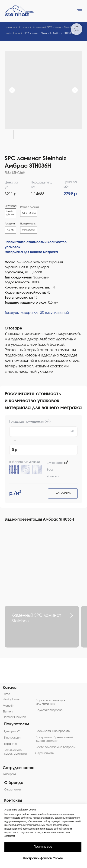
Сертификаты (45, 753)
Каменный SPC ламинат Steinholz (54, 27)
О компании (13, 790)
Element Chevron (14, 717)
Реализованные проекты (53, 731)
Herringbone (12, 33)
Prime (6, 694)
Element (8, 712)
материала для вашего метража (31, 252)
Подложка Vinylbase (49, 710)
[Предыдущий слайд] (12, 90)
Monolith (8, 706)
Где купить (63, 493)
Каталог (24, 27)
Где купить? (12, 731)
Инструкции (12, 738)
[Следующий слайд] (75, 90)
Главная (10, 27)
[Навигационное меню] (80, 11)
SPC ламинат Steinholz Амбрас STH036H (49, 33)
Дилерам (9, 774)
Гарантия (10, 744)
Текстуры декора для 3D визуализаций (37, 313)
